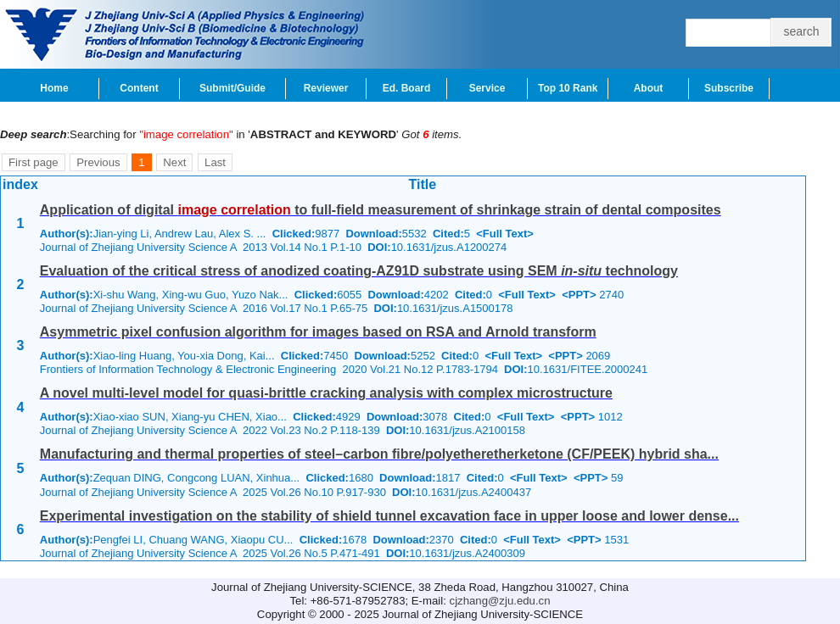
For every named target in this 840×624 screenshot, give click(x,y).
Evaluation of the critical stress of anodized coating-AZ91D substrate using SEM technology (359, 271)
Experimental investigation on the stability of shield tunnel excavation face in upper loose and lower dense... (389, 516)
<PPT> (579, 295)
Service (487, 88)
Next (174, 162)
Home (54, 88)
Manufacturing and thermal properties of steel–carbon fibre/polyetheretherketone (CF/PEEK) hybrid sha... (379, 454)
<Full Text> (505, 234)
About (649, 88)
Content (139, 88)
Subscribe (729, 88)
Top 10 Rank (568, 88)
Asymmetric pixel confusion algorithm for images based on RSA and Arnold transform (318, 332)
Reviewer (326, 88)
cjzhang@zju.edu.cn (500, 601)
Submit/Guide (232, 88)
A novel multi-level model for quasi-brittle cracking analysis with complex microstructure (326, 393)
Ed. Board (407, 88)
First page (34, 162)
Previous (98, 162)
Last (215, 162)
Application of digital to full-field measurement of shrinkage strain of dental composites (381, 210)
